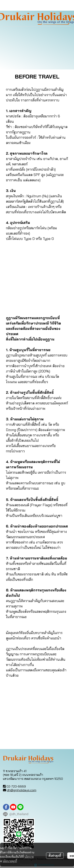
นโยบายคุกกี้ (10, 861)
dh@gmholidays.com (22, 790)
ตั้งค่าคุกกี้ (55, 856)
